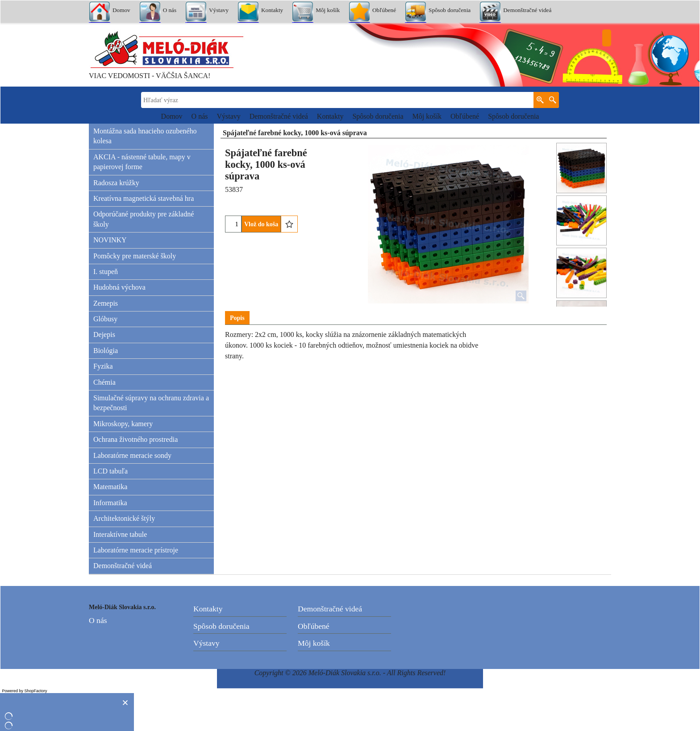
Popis (237, 318)
